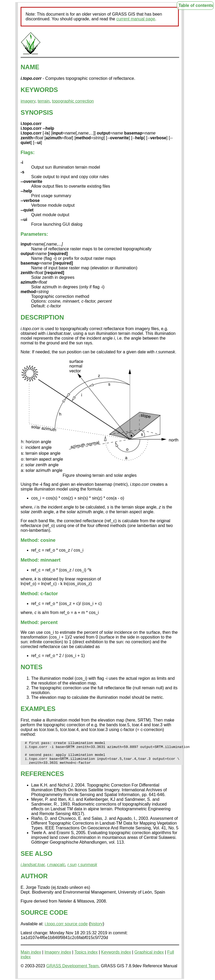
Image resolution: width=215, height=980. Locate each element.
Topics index (86, 957)
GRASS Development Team (72, 971)
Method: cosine (38, 540)
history (97, 929)
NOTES (32, 667)
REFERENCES (42, 778)
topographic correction (73, 101)
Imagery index (58, 957)
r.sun (72, 869)
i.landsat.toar (33, 869)
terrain (44, 101)
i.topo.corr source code (66, 929)
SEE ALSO (36, 858)
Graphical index (149, 957)
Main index (31, 957)
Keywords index (116, 957)
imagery (28, 101)
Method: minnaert (41, 560)
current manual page (136, 19)
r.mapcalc (56, 869)
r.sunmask (88, 869)
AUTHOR (34, 881)
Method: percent (39, 622)
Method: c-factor (39, 594)
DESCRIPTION (42, 317)
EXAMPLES (38, 709)
